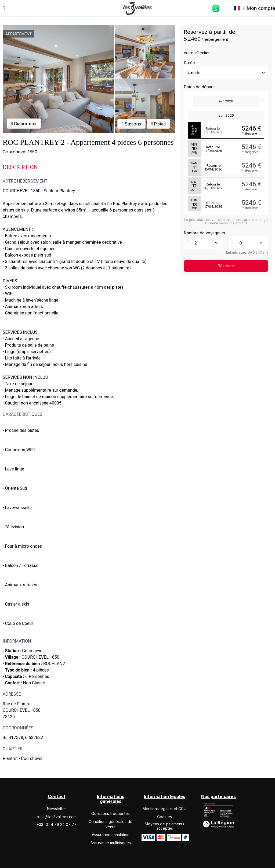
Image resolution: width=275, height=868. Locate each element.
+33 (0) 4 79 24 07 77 (57, 824)
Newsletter (57, 809)
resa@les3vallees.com (57, 817)
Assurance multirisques (111, 843)
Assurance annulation (111, 835)
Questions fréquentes (111, 813)
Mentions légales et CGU (164, 809)
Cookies (164, 817)
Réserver (226, 266)
